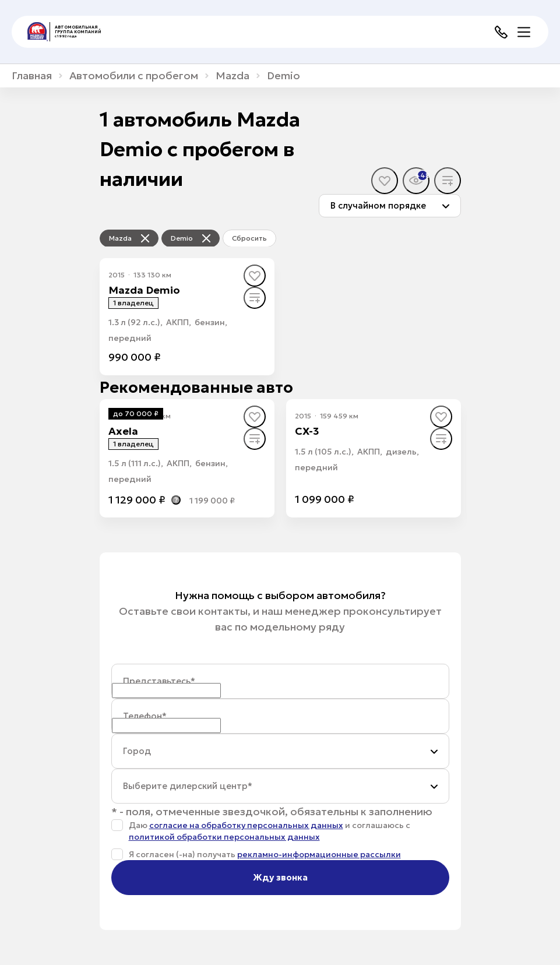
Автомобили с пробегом (134, 76)
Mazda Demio (144, 290)
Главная (32, 76)
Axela (123, 431)
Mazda (233, 76)
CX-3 (307, 431)
